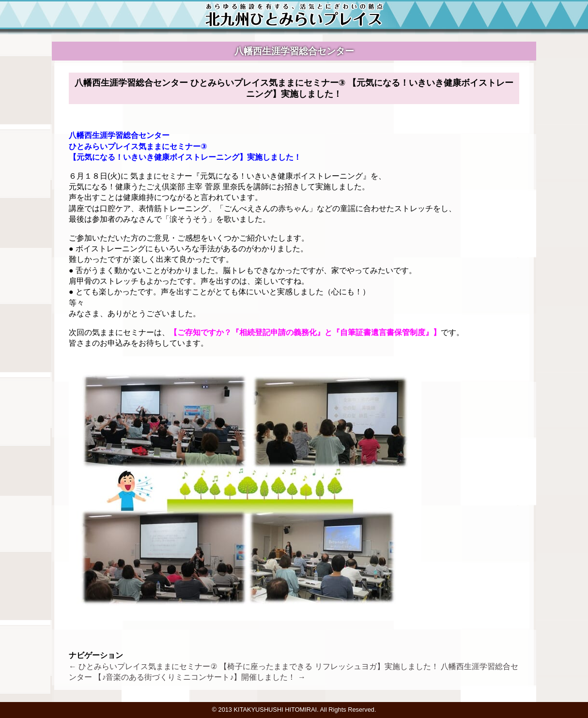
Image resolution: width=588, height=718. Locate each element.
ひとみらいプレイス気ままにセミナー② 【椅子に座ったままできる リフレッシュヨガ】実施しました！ (254, 666)
